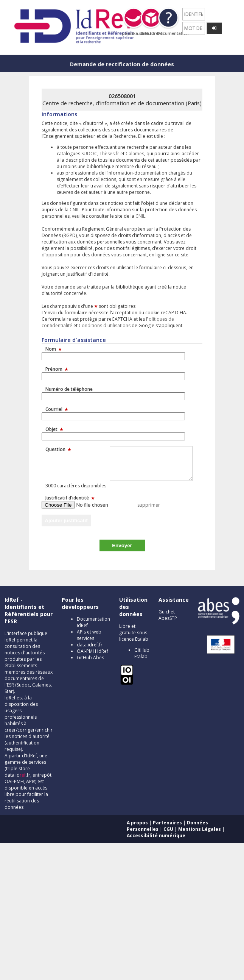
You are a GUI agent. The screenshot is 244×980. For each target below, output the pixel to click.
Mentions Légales (200, 829)
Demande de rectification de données (122, 64)
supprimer (149, 505)
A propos (137, 823)
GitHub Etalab (142, 653)
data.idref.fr (90, 645)
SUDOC (89, 154)
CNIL (75, 210)
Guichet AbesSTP (168, 615)
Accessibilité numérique (156, 836)
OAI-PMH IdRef (92, 651)
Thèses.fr (109, 154)
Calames (135, 154)
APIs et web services (89, 635)
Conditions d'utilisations (105, 325)
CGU (168, 829)
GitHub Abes (90, 658)
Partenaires (167, 823)
